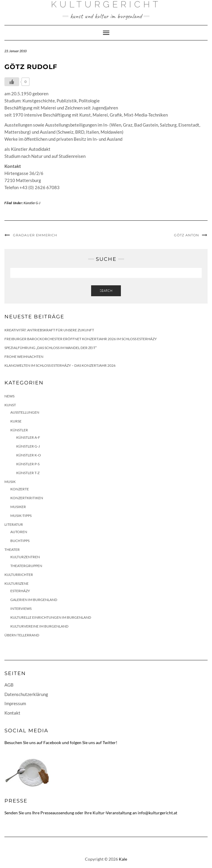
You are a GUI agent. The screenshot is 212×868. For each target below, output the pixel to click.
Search (106, 291)
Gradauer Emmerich (35, 235)
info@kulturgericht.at (157, 813)
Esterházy (20, 591)
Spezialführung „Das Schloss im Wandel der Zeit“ (51, 348)
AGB (9, 685)
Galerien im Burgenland (34, 600)
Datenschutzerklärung (26, 694)
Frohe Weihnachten (24, 357)
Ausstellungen (25, 412)
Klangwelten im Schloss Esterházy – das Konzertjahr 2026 (60, 365)
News (9, 396)
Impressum (15, 703)
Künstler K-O (29, 455)
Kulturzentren (25, 557)
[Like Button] (12, 82)
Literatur (14, 524)
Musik (10, 482)
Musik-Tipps (21, 516)
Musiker (18, 507)
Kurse (16, 421)
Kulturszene (17, 583)
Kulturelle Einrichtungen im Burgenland (51, 617)
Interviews (21, 609)
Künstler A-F (28, 437)
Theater (12, 550)
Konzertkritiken (27, 498)
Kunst (10, 405)
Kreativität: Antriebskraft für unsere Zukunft (49, 330)
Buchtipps (20, 541)
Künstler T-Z (28, 473)
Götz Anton (186, 235)
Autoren (19, 532)
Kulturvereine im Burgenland (39, 626)
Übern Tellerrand (22, 635)
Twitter (109, 742)
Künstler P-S (28, 464)
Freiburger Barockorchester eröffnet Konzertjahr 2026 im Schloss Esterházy (81, 339)
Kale (123, 859)
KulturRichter (19, 575)
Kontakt (12, 713)
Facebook (52, 742)
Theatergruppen (26, 566)
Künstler (19, 430)
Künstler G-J (32, 203)
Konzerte (20, 489)
